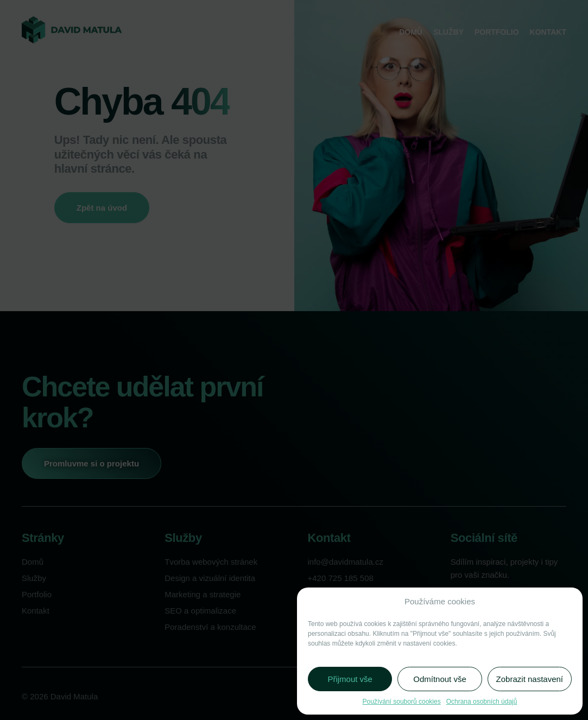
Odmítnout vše (440, 679)
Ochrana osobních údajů (482, 702)
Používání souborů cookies (402, 702)
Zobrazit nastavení (530, 679)
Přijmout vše (350, 679)
